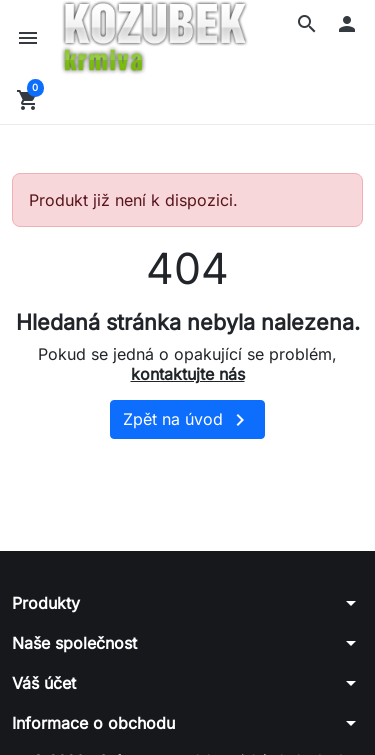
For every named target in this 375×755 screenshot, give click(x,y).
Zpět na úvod (187, 420)
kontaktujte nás (188, 374)
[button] (307, 24)
